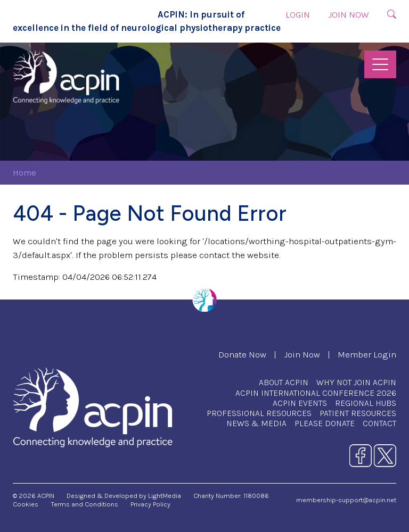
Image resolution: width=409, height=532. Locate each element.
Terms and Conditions (84, 504)
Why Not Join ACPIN (356, 382)
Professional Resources (259, 413)
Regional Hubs (366, 403)
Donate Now (242, 355)
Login (298, 15)
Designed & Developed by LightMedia (124, 496)
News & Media (256, 423)
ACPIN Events (300, 403)
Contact (379, 423)
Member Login (367, 355)
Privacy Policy (150, 504)
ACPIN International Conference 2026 (316, 393)
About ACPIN (284, 382)
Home (24, 173)
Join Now (349, 15)
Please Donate (325, 423)
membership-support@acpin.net (346, 500)
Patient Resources (358, 413)
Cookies (26, 504)
